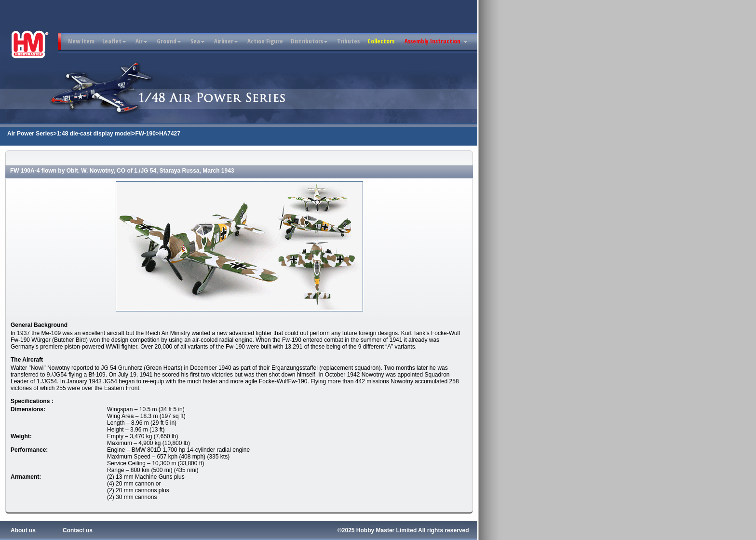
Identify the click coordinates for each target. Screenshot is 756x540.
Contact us (78, 530)
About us (23, 530)
